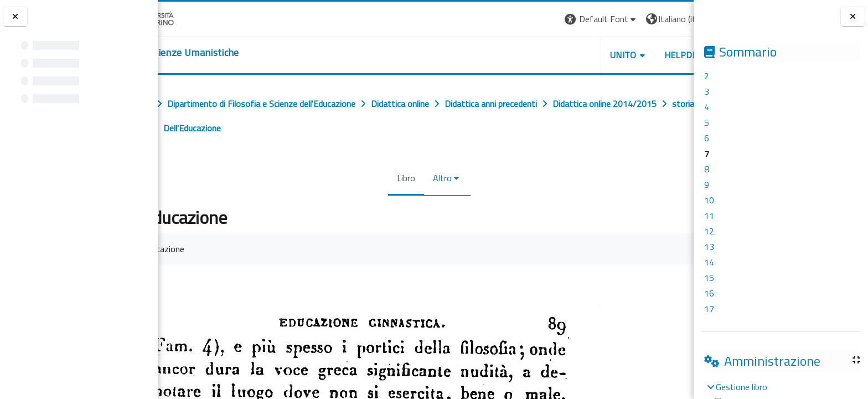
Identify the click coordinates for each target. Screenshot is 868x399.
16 (709, 293)
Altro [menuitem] (439, 178)
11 (709, 216)
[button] (542, 19)
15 (709, 278)
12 (709, 231)
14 (709, 262)
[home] (226, 53)
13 (709, 247)
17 (709, 309)
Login (675, 19)
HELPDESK (627, 55)
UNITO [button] (564, 55)
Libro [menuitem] (403, 178)
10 (709, 200)
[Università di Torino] (192, 18)
